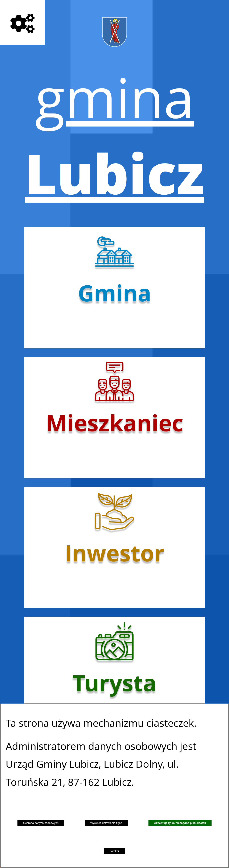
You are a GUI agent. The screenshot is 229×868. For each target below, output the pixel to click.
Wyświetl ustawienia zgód (106, 823)
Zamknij (114, 851)
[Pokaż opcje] (23, 22)
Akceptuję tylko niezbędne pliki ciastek (180, 823)
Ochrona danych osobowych (41, 823)
